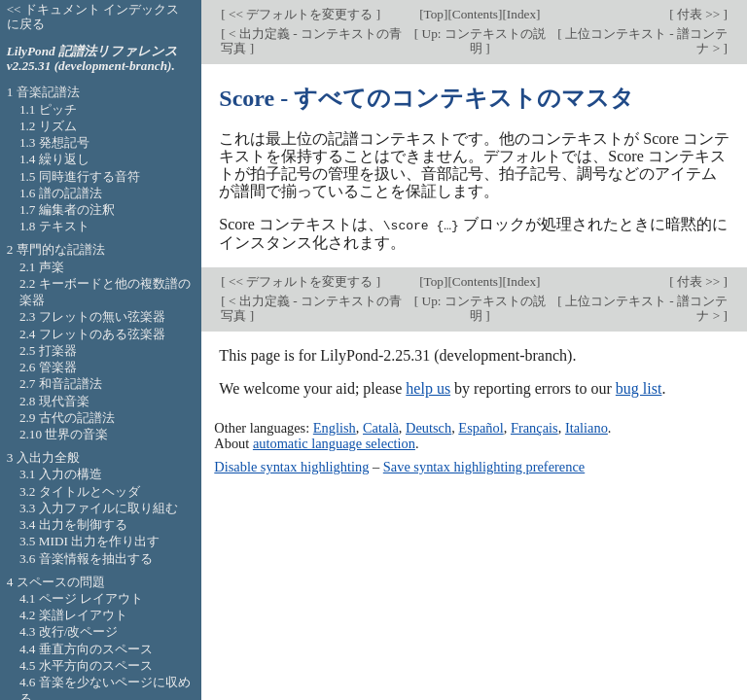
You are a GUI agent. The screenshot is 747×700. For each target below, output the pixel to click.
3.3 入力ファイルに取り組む (99, 508)
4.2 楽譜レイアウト (73, 615)
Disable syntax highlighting (291, 466)
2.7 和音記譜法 (61, 384)
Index (521, 14)
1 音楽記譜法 (43, 92)
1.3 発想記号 (54, 142)
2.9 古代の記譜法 (67, 418)
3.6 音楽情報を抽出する (86, 559)
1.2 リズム (48, 126)
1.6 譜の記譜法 (61, 193)
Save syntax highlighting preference (484, 466)
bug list (639, 387)
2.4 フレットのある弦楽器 (92, 334)
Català (381, 428)
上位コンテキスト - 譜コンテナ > (645, 41)
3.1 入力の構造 (61, 474)
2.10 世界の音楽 (64, 434)
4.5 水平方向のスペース (86, 665)
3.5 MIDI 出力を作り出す (89, 541)
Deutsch (428, 428)
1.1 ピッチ (48, 109)
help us (428, 387)
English (335, 428)
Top (434, 14)
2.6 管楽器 (48, 367)
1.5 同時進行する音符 (80, 176)
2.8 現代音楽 (54, 401)
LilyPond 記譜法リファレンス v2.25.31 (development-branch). (92, 58)
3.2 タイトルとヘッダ (80, 491)
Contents (475, 14)
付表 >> (699, 14)
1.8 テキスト (54, 226)
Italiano (587, 428)
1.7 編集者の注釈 (67, 210)
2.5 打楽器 (48, 350)
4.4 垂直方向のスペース (86, 649)
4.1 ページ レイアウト (81, 598)
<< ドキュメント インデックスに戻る (93, 17)
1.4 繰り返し (54, 159)
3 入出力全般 (43, 457)
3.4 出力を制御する (73, 525)
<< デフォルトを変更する (301, 14)
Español (480, 428)
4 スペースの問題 (56, 582)
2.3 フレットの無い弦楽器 (92, 316)
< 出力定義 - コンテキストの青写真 (311, 41)
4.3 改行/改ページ (69, 631)
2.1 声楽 (42, 267)
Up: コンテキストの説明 (482, 41)
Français (534, 428)
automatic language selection (334, 443)
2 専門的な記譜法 (56, 249)
